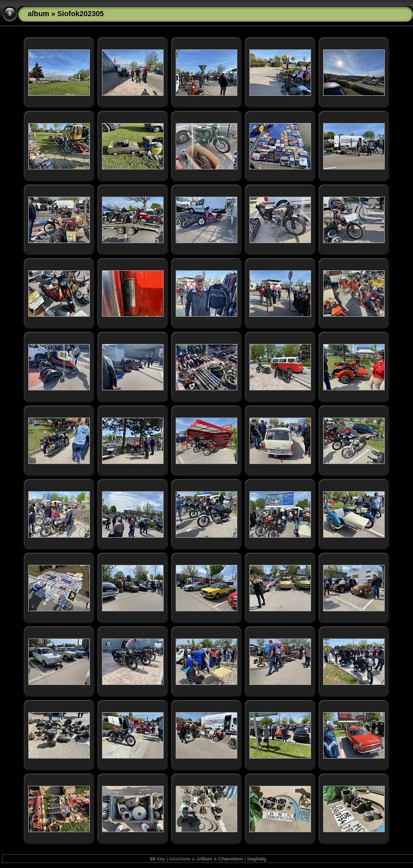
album (38, 14)
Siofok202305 (80, 14)
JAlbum (204, 859)
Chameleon (230, 859)
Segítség (256, 859)
